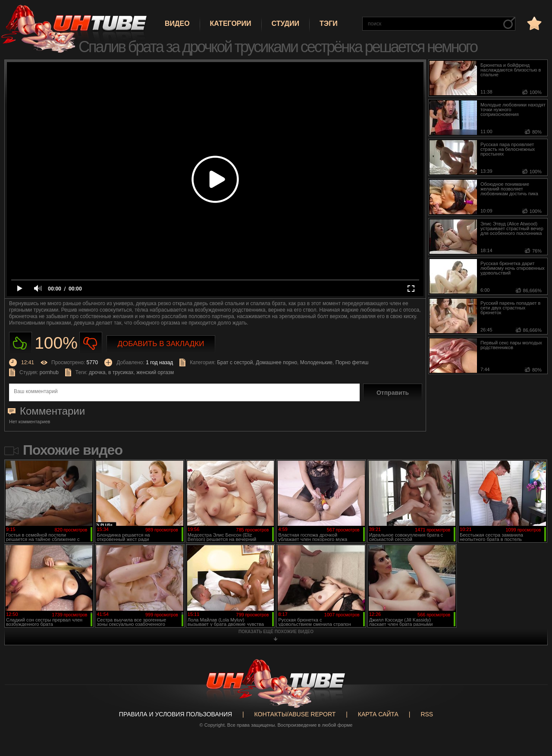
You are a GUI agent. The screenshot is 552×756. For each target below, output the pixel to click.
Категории (231, 23)
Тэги (329, 23)
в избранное (533, 23)
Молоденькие (316, 362)
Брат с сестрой (235, 362)
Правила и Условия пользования (176, 714)
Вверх (533, 712)
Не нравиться (91, 343)
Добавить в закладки (161, 344)
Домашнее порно (276, 362)
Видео (177, 23)
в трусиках (121, 372)
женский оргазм (155, 372)
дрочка (97, 372)
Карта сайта (378, 714)
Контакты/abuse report (295, 714)
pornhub (49, 372)
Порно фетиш (352, 362)
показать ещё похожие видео (276, 632)
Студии (285, 23)
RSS (427, 714)
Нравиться (20, 343)
